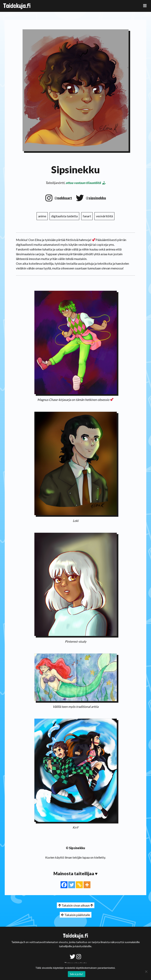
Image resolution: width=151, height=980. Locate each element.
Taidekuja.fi (17, 6)
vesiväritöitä (104, 216)
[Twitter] (72, 885)
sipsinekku (97, 198)
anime (42, 216)
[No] (146, 972)
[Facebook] (64, 885)
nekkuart (65, 198)
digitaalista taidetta (64, 216)
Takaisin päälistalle (76, 915)
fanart (87, 216)
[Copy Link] (79, 885)
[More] (87, 885)
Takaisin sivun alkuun (76, 905)
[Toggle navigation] (145, 6)
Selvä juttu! (77, 974)
